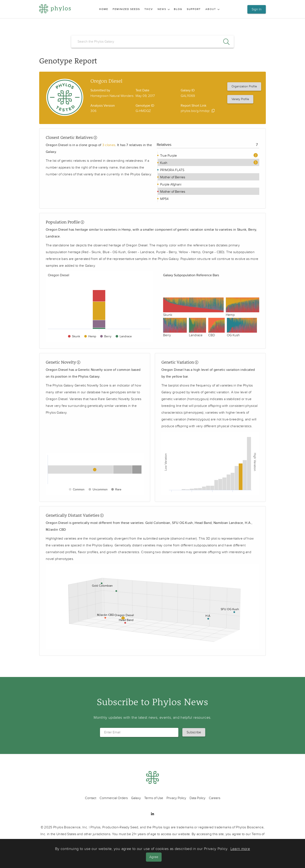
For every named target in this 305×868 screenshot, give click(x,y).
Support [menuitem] (194, 9)
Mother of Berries (172, 177)
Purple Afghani (170, 184)
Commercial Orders (114, 798)
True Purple (168, 156)
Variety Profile (240, 99)
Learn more (240, 849)
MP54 (164, 199)
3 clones (109, 145)
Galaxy (136, 798)
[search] (152, 42)
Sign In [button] (257, 9)
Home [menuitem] (104, 9)
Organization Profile (244, 86)
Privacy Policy (176, 798)
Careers (215, 798)
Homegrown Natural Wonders (112, 96)
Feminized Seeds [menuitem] (126, 9)
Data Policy (198, 798)
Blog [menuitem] (178, 9)
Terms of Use (154, 798)
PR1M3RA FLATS (172, 170)
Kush (163, 163)
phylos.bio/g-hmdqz (195, 111)
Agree (154, 857)
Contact (91, 798)
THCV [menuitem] (149, 9)
